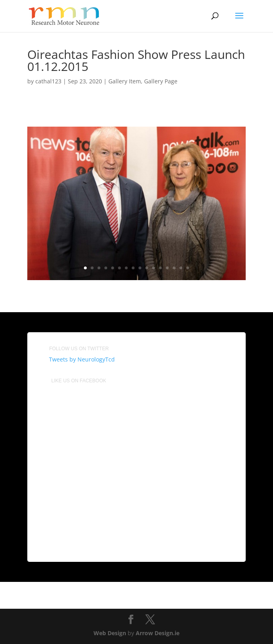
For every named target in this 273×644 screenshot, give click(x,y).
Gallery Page (161, 81)
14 (174, 268)
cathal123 (48, 81)
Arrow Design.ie (158, 633)
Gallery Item (125, 81)
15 (181, 268)
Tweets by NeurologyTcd (82, 359)
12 (160, 268)
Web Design (110, 633)
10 (147, 268)
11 (154, 268)
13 (167, 268)
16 (188, 268)
